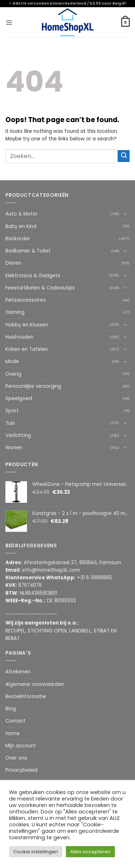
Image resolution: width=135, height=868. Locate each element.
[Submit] (124, 156)
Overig (13, 374)
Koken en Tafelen (27, 349)
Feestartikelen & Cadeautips (40, 288)
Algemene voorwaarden (35, 684)
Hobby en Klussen (27, 325)
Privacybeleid (21, 770)
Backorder (18, 239)
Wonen (14, 448)
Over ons (16, 758)
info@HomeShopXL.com (51, 570)
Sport (12, 411)
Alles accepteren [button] (90, 852)
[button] (9, 22)
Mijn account (21, 746)
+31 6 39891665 (94, 578)
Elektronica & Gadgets (33, 276)
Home (13, 734)
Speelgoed (19, 398)
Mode (12, 361)
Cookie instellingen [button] (36, 852)
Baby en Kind (21, 226)
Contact (15, 721)
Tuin (10, 423)
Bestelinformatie (26, 697)
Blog (11, 709)
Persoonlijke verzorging (33, 386)
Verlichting (18, 435)
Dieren (13, 263)
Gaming (15, 312)
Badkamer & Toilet (28, 251)
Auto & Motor (22, 214)
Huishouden (19, 337)
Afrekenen (18, 672)
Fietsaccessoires (26, 300)
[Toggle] (125, 214)
